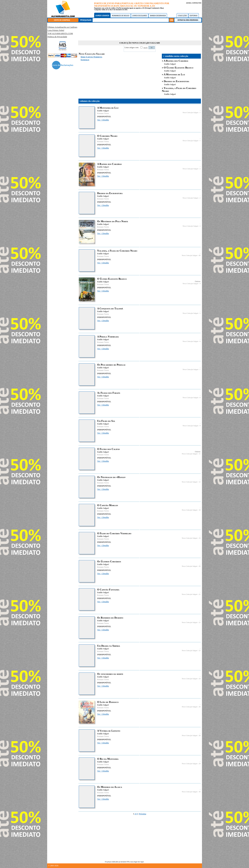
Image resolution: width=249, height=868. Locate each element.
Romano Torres (103, 113)
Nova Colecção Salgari (190, 113)
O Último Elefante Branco (179, 68)
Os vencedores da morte (110, 674)
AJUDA (188, 3)
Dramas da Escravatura (177, 81)
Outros (198, 281)
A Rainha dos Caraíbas (176, 61)
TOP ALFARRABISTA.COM (60, 33)
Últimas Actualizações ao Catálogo (62, 27)
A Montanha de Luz (174, 74)
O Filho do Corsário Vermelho (114, 533)
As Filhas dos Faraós (109, 393)
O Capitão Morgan (108, 505)
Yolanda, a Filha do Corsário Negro (117, 251)
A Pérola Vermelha (108, 337)
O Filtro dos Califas (108, 449)
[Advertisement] (140, 31)
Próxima (143, 814)
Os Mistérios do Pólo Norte (113, 221)
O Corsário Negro (107, 136)
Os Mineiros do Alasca (110, 787)
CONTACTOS (197, 3)
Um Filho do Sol (106, 421)
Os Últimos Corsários (109, 561)
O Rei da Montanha (108, 759)
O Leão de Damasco (108, 702)
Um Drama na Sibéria (109, 646)
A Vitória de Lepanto (109, 731)
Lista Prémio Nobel (56, 30)
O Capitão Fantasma (108, 590)
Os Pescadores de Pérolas (111, 365)
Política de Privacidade (57, 37)
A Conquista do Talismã (110, 308)
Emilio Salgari (170, 64)
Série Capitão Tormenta (91, 57)
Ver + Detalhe (103, 120)
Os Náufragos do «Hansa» (111, 477)
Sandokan (85, 60)
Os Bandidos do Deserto (110, 618)
